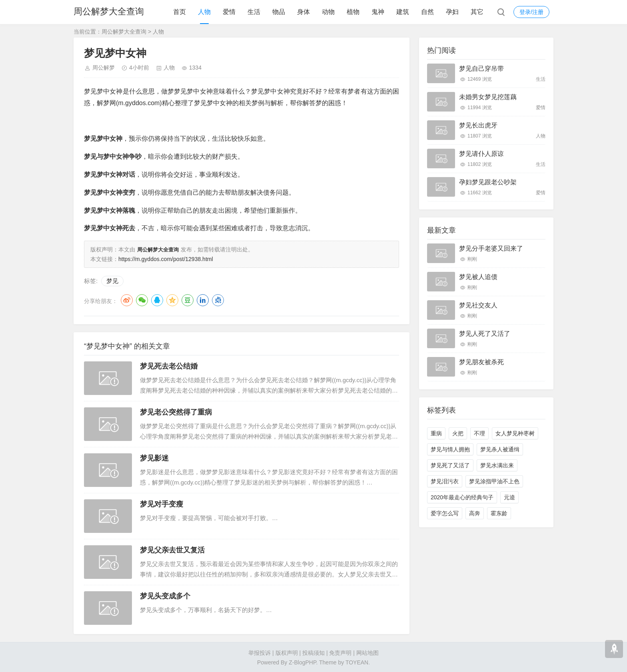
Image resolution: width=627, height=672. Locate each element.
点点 (218, 299)
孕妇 (452, 12)
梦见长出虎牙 (478, 125)
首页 (180, 12)
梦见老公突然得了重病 (176, 411)
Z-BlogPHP (302, 662)
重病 (436, 433)
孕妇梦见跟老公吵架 (488, 182)
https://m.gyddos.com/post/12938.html (166, 258)
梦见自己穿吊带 (481, 69)
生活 (254, 12)
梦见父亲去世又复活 (172, 549)
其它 (477, 12)
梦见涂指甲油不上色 (494, 481)
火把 (458, 433)
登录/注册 (531, 12)
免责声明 (340, 652)
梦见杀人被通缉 (500, 449)
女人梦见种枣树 (515, 433)
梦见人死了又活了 (485, 334)
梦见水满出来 (497, 465)
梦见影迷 (154, 457)
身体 (304, 12)
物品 (279, 12)
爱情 (229, 12)
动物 (328, 12)
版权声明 (287, 652)
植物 (353, 12)
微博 (127, 299)
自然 (427, 12)
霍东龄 (499, 513)
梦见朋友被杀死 (481, 362)
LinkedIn (203, 299)
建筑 (403, 12)
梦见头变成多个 (165, 595)
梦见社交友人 (478, 305)
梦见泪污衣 (445, 481)
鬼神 (378, 12)
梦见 (112, 280)
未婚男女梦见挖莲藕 (488, 97)
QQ (157, 299)
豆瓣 (188, 299)
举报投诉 (260, 652)
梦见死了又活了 (450, 465)
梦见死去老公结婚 (169, 365)
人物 (204, 12)
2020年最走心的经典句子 (462, 497)
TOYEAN (357, 662)
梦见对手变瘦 (162, 503)
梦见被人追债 (478, 277)
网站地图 (367, 652)
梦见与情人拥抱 (450, 449)
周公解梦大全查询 (109, 12)
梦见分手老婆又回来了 (491, 248)
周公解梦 (104, 68)
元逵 (509, 497)
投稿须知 (313, 652)
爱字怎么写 (445, 513)
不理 (479, 433)
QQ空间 (172, 299)
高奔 (475, 513)
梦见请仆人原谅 (481, 154)
